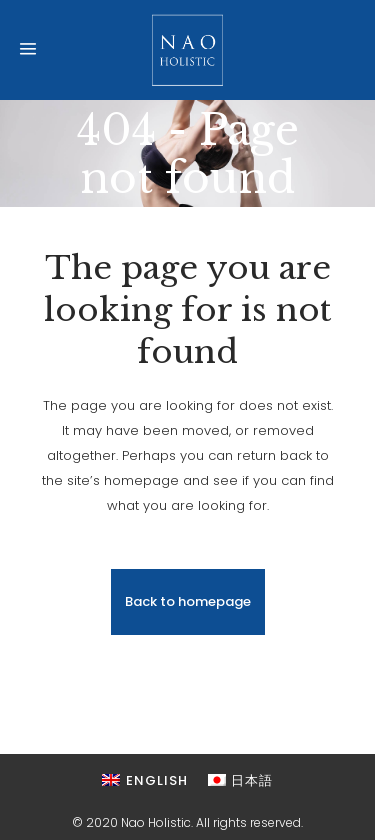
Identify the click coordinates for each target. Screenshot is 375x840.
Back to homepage (188, 601)
